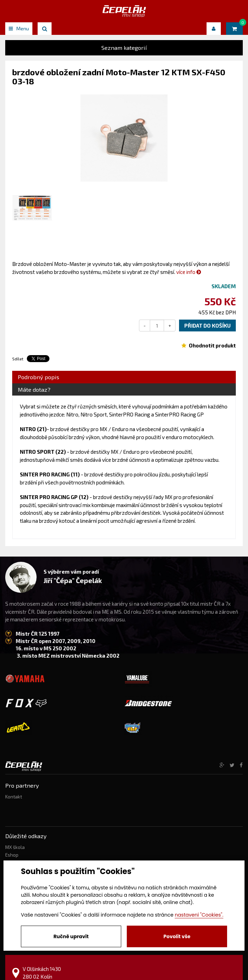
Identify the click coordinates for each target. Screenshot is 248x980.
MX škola (15, 847)
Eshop (12, 855)
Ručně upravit (71, 936)
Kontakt (14, 797)
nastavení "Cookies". (199, 915)
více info (189, 272)
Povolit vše (177, 936)
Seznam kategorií (124, 48)
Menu (19, 28)
